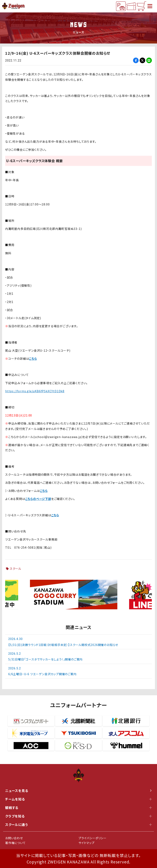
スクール (15, 569)
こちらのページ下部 (38, 499)
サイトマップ (87, 843)
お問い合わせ (14, 838)
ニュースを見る (78, 791)
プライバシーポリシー (93, 838)
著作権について (15, 843)
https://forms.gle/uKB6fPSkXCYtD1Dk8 (35, 391)
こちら (33, 359)
